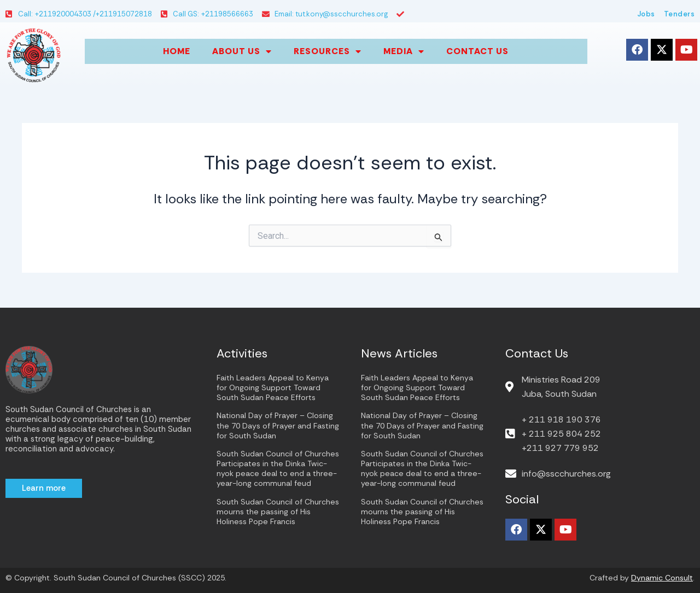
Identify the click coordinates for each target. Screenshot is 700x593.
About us (242, 51)
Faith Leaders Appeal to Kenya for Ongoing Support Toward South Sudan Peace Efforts (273, 387)
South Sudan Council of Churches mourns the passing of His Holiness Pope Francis (278, 512)
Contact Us (477, 51)
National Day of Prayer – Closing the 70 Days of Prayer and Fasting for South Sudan (278, 425)
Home (177, 51)
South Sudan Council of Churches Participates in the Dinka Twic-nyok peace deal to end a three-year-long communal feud (278, 469)
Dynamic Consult (662, 578)
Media (404, 51)
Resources (328, 51)
